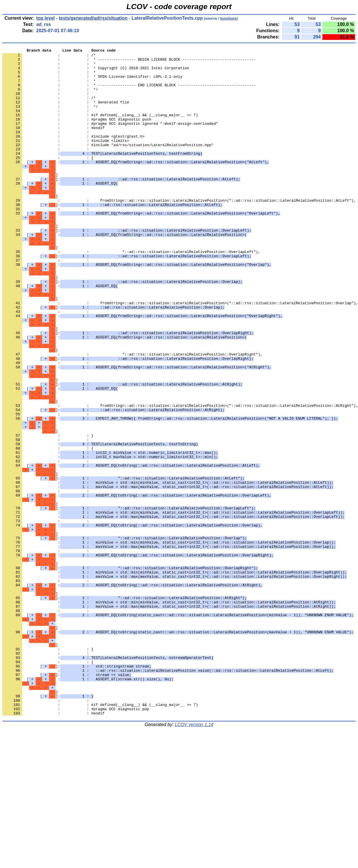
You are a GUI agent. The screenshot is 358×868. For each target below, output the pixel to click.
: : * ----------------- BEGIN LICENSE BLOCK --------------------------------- (129, 62)
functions (228, 18)
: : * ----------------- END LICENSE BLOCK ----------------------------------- (129, 93)
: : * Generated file (66, 113)
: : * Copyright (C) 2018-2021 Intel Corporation (96, 72)
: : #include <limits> (66, 159)
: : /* (49, 57)
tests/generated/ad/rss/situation (93, 18)
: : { (48, 180)
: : (47, 103)
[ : (136, 185)
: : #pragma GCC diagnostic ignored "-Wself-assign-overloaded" (110, 139)
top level (45, 18)
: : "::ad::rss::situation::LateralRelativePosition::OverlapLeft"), (131, 293)
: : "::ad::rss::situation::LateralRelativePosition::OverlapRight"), (132, 416)
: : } (48, 513)
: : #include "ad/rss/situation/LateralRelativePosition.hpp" (108, 164)
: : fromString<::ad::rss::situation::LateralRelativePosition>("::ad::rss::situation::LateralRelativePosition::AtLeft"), (179, 231)
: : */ (50, 98)
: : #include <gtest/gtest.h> (73, 154)
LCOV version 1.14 (194, 858)
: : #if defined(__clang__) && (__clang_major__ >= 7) (100, 128)
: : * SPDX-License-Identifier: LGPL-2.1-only (92, 82)
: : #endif (53, 144)
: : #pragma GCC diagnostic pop (76, 841)
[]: (121, 205)
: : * (49, 67)
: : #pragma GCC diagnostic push (77, 134)
